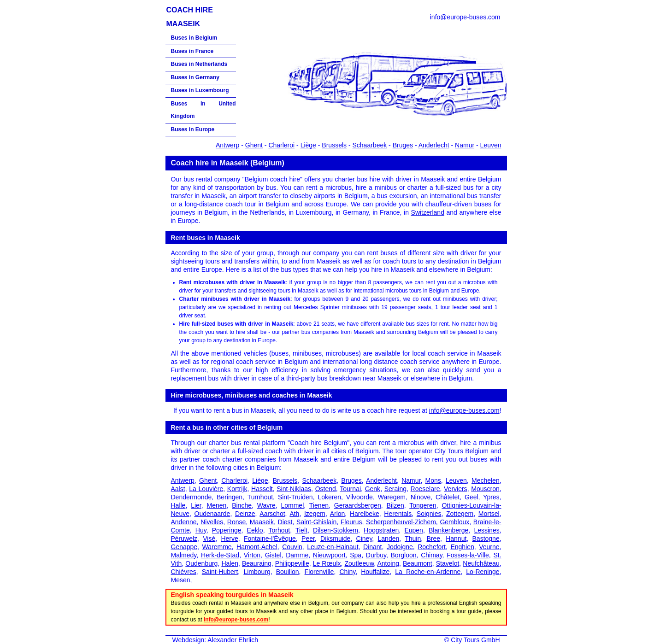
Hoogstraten (381, 530)
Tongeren (423, 505)
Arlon (338, 514)
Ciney (364, 539)
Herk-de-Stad (220, 555)
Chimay (431, 555)
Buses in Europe (193, 129)
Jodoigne (400, 547)
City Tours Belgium (462, 451)
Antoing (388, 563)
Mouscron (485, 489)
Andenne (184, 522)
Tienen (319, 505)
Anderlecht (434, 145)
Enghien (462, 547)
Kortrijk (237, 489)
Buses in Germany (195, 77)
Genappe (184, 547)
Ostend (326, 489)
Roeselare (425, 489)
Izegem (315, 514)
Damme (297, 555)
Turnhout (260, 497)
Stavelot (448, 563)
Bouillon (288, 572)
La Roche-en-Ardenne (428, 572)
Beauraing (257, 563)
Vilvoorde (360, 497)
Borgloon (404, 555)
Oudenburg (201, 563)
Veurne (489, 547)
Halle (178, 505)
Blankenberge (448, 530)
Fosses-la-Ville (468, 555)
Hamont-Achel (257, 547)
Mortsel (489, 514)
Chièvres (184, 572)
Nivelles (212, 522)
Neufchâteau (481, 563)
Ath (294, 514)
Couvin (292, 547)
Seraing (395, 489)
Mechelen (486, 480)
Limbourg (257, 572)
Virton (252, 555)
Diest (285, 522)
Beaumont (418, 563)
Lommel (292, 505)
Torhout (279, 530)
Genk (373, 489)
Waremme (217, 547)
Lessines (486, 530)
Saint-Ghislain (316, 522)
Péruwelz (184, 539)
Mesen (181, 580)
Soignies (429, 514)
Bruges (403, 145)
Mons (433, 480)
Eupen (413, 530)
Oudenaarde (212, 514)
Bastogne (486, 539)
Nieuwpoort (329, 555)
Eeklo (255, 530)
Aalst (178, 489)
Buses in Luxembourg (200, 90)
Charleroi (281, 145)
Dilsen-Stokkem (336, 530)
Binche (242, 505)
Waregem (392, 497)
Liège (308, 145)
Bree (433, 539)
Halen (230, 563)
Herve (229, 539)
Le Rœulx (327, 563)
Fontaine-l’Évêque (270, 539)
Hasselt (262, 489)
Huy (201, 530)
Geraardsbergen (358, 505)
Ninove (421, 497)
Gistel (273, 555)
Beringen (230, 497)
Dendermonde (192, 497)
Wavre (266, 505)
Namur (465, 145)
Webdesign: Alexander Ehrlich (215, 640)
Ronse (236, 522)
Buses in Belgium (194, 38)
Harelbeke (365, 514)
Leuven (491, 145)
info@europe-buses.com (465, 17)
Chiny (347, 572)
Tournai (350, 489)
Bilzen (395, 505)
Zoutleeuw (359, 563)
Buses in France (192, 51)
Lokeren (329, 497)
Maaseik (262, 522)
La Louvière (206, 489)
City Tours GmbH (475, 640)
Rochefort (432, 547)
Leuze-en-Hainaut (333, 547)
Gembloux (454, 522)
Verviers (456, 489)
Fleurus (351, 522)
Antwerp (227, 145)
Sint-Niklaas (294, 489)
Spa (356, 555)
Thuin (413, 539)
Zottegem (460, 514)
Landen (389, 539)
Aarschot (272, 514)
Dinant (372, 547)
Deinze (245, 514)
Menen (217, 505)
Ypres (491, 497)
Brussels (334, 145)
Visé (209, 539)
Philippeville (292, 563)
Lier (196, 505)
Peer (308, 539)
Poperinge (227, 530)
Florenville (319, 572)
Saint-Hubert (220, 572)
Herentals (398, 514)
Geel (472, 497)
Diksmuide (335, 539)
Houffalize (375, 572)
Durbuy (376, 555)
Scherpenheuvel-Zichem (401, 522)
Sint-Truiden (295, 497)
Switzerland (428, 212)
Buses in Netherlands (199, 64)
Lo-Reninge (483, 572)
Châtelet (448, 497)
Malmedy (184, 555)
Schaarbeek (370, 145)
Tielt (301, 530)
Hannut (456, 539)
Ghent (254, 145)
